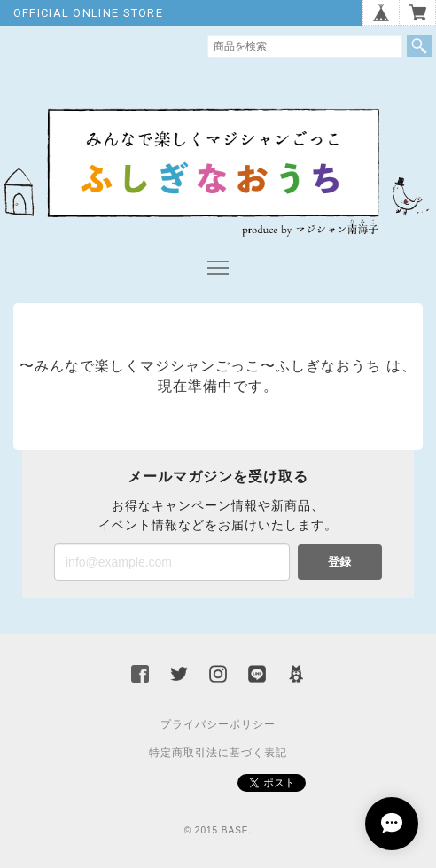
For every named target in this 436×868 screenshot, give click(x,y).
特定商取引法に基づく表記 (218, 753)
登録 (339, 562)
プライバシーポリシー (218, 724)
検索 (419, 46)
